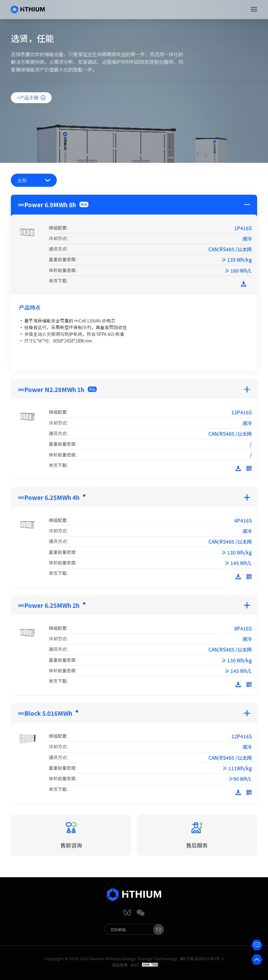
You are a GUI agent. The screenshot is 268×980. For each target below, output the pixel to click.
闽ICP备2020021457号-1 (202, 959)
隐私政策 (120, 965)
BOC (135, 965)
